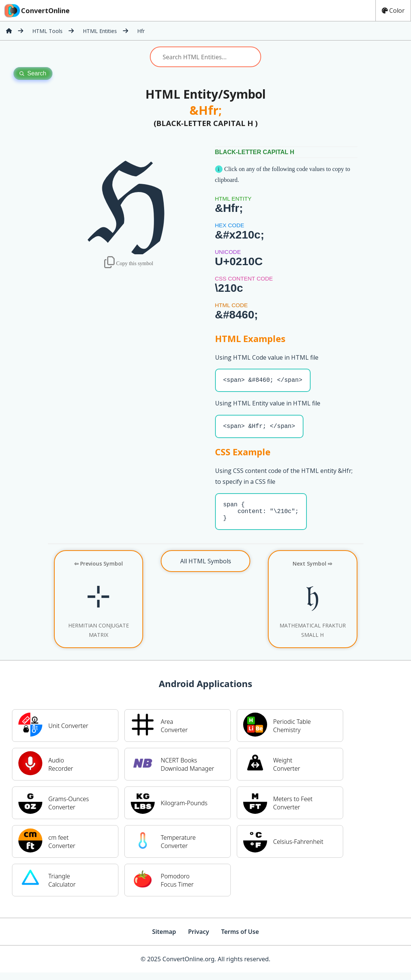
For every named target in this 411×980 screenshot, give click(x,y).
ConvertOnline (36, 11)
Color (393, 11)
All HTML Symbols (206, 569)
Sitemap (164, 939)
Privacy (199, 939)
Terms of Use (240, 939)
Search (33, 73)
